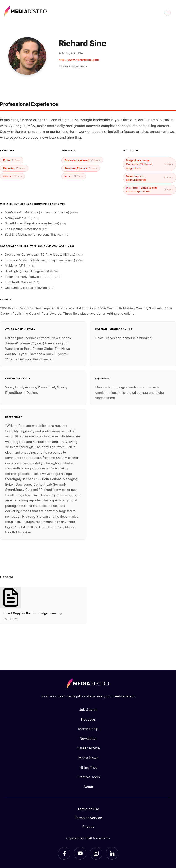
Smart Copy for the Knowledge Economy (33, 613)
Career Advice (88, 748)
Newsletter (88, 739)
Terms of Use (88, 809)
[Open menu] (168, 13)
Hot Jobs (88, 719)
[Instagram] (96, 853)
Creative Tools (88, 777)
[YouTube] (80, 853)
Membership (88, 729)
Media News (88, 758)
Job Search (88, 710)
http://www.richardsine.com (79, 60)
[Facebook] (64, 853)
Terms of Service (88, 818)
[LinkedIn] (112, 853)
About (88, 787)
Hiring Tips (88, 767)
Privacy (88, 827)
